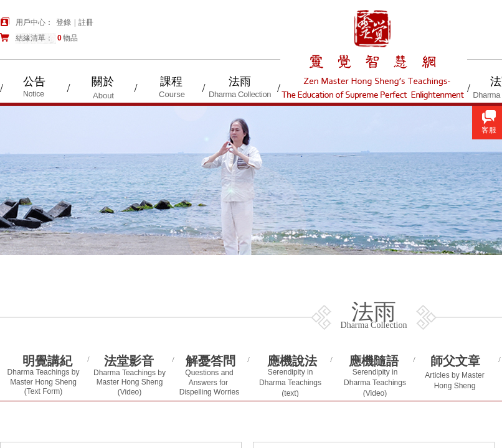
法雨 (240, 82)
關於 (103, 82)
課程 (171, 82)
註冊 (86, 22)
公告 (34, 82)
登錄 (64, 22)
